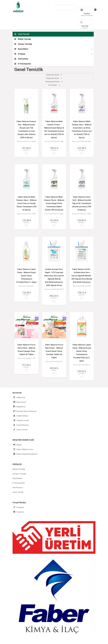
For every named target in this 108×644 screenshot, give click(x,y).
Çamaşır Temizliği (19, 464)
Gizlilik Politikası (20, 406)
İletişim (17, 435)
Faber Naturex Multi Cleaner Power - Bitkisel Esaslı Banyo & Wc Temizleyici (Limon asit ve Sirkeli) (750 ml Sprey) (54, 128)
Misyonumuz (19, 392)
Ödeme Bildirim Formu (23, 440)
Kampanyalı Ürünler (54, 82)
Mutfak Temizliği (19, 460)
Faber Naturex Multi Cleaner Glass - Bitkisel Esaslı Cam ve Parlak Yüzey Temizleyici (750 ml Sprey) (26, 200)
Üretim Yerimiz (20, 420)
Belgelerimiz (19, 397)
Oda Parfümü (18, 478)
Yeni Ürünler (54, 85)
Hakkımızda (19, 388)
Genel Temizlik (18, 483)
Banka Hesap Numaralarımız (25, 444)
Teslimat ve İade (21, 411)
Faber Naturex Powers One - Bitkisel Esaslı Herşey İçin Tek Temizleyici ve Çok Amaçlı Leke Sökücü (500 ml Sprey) (26, 128)
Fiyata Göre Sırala (54, 75)
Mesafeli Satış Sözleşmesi (25, 402)
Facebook (18, 502)
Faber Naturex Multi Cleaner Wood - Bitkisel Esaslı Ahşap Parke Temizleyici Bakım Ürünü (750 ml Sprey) (54, 200)
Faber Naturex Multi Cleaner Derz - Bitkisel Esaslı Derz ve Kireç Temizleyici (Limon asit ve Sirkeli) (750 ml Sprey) (82, 128)
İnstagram (18, 498)
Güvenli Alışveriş (21, 415)
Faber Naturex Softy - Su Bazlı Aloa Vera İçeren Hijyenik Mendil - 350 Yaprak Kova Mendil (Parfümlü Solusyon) (82, 273)
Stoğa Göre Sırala (54, 78)
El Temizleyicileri (19, 473)
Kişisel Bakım (18, 469)
